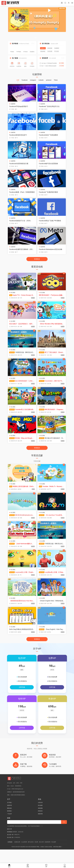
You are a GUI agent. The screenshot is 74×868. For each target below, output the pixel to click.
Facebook (25, 80)
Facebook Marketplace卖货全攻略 (51, 252)
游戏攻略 (40, 822)
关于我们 (9, 816)
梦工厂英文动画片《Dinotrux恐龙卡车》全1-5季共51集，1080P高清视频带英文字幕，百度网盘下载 (51, 357)
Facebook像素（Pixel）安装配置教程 (21, 194)
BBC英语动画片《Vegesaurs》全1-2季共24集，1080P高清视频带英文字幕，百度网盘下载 (51, 415)
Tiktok (56, 80)
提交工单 (9, 843)
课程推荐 (45, 58)
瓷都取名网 (17, 856)
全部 (18, 80)
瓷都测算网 (48, 856)
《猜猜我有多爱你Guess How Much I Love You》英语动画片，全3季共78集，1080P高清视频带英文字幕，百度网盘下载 (22, 610)
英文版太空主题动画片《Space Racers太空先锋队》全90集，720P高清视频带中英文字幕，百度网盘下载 (51, 444)
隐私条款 (9, 822)
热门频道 (15, 58)
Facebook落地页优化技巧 (18, 136)
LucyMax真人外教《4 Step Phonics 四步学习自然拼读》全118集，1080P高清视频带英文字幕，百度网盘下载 (51, 581)
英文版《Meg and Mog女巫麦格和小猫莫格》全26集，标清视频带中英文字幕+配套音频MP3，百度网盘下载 (22, 444)
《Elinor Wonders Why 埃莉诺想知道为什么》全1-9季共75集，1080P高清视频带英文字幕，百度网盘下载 (51, 328)
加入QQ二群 (10, 851)
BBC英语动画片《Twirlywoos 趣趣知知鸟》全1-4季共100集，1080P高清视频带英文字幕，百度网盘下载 (51, 299)
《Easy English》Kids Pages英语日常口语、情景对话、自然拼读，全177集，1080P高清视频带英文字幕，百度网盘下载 (51, 639)
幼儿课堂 (13, 296)
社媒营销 (13, 104)
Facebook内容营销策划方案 (19, 165)
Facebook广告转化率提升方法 (49, 106)
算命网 (36, 856)
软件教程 (15, 44)
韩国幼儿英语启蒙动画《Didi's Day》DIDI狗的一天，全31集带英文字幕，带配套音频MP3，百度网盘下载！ (22, 493)
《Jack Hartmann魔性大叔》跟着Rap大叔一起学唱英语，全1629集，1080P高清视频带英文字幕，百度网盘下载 (22, 552)
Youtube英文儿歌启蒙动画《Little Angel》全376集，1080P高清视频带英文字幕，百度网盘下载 (22, 415)
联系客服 (9, 845)
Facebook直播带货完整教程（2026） (21, 252)
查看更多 (37, 262)
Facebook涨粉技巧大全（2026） (21, 223)
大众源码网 (24, 856)
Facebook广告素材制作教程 (48, 194)
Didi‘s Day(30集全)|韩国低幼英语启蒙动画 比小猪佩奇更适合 (21, 639)
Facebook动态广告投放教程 (48, 136)
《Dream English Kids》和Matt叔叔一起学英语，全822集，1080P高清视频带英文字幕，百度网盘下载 (51, 610)
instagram (33, 80)
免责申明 (9, 819)
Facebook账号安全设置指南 (48, 165)
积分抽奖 (40, 819)
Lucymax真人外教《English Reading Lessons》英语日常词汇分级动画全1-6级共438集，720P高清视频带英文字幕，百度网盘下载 (21, 581)
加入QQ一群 (10, 848)
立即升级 (22, 697)
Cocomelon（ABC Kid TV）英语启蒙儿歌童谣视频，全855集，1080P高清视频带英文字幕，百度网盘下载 (51, 386)
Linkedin (41, 80)
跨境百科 (40, 825)
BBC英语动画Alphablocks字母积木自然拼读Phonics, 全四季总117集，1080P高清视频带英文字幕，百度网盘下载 (22, 522)
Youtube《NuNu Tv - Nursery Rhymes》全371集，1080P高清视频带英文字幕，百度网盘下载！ (51, 493)
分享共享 (40, 816)
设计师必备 (46, 44)
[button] (35, 38)
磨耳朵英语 (31, 856)
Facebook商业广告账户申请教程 (50, 223)
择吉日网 (41, 856)
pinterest (49, 80)
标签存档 (40, 827)
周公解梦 (54, 856)
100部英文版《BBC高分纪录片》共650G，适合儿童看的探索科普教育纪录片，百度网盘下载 (21, 357)
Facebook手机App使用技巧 (19, 106)
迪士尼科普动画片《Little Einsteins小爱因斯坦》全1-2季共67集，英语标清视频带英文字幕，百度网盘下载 (22, 386)
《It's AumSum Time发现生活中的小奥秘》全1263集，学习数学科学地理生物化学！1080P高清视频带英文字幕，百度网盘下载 (51, 522)
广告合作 (9, 827)
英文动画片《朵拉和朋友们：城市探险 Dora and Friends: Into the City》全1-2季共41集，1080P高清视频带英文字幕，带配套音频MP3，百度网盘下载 (22, 328)
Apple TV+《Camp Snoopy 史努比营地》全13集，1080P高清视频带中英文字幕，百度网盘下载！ (21, 299)
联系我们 (9, 825)
